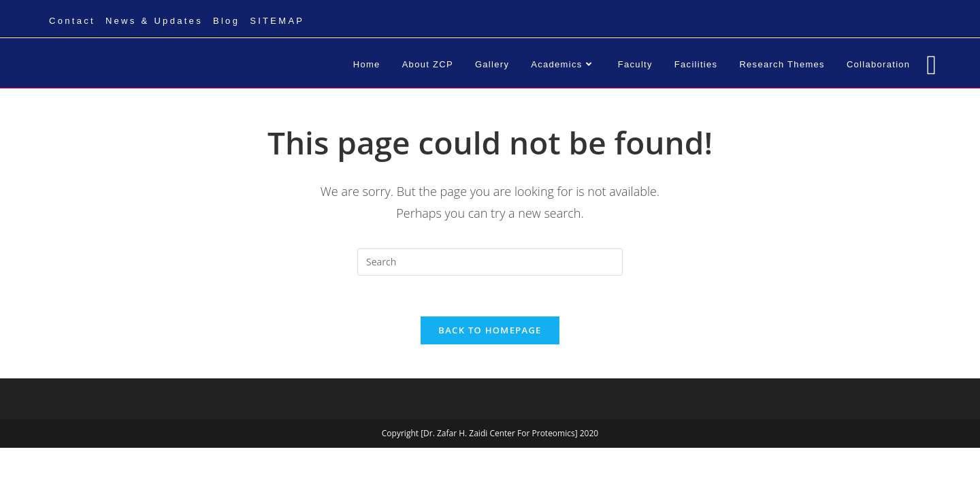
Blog (226, 21)
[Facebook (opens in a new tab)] (931, 65)
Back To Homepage (490, 330)
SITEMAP (277, 21)
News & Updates (154, 21)
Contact (72, 21)
